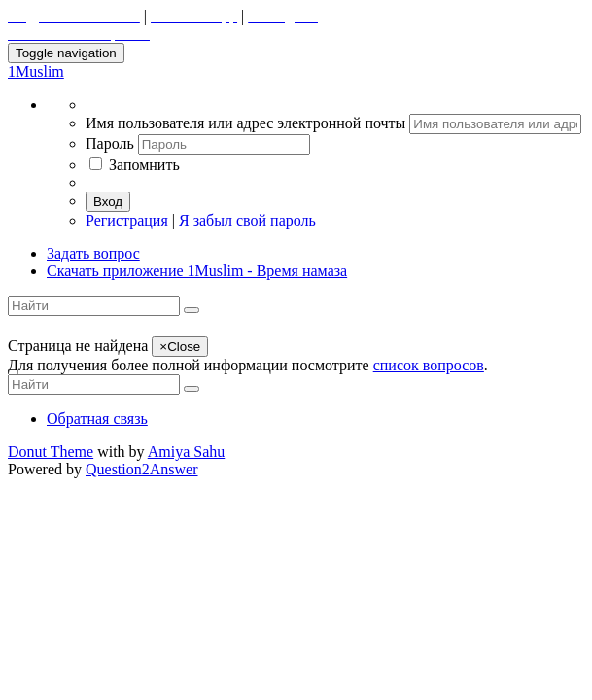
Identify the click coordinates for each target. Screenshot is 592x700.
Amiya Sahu (187, 452)
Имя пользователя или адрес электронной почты (247, 123)
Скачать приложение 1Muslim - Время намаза (197, 271)
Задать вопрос (93, 253)
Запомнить (135, 165)
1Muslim (36, 71)
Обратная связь (97, 419)
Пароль (112, 143)
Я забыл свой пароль (247, 220)
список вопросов (429, 365)
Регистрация (127, 220)
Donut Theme (51, 452)
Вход (108, 202)
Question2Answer (142, 469)
